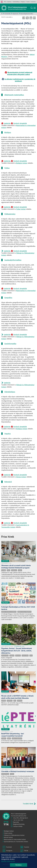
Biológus (8, 132)
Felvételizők (7, 14)
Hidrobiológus (10, 392)
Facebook (24, 18)
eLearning (34, 2)
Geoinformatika (10, 344)
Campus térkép (18, 826)
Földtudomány (10, 214)
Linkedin (31, 18)
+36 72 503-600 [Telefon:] (18, 820)
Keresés (32, 8)
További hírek (28, 804)
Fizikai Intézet (21, 209)
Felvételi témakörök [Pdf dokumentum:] (20, 123)
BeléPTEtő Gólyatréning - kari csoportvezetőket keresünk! (13, 735)
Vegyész (8, 434)
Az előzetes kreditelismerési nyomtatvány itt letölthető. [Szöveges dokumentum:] (20, 80)
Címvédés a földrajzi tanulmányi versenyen (18, 771)
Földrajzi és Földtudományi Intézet (14, 835)
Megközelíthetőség (19, 824)
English (2, 2)
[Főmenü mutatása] (35, 8)
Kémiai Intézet (21, 477)
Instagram (9, 851)
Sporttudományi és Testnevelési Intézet (16, 842)
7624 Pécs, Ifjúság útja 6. (21, 818)
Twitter (27, 18)
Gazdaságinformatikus (13, 260)
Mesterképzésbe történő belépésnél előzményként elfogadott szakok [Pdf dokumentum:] (20, 73)
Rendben (19, 865)
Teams (28, 2)
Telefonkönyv (16, 2)
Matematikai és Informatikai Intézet (15, 840)
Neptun (23, 2)
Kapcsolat (16, 822)
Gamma (9, 2)
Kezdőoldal (2, 14)
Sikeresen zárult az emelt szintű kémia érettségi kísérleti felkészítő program (16, 567)
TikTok (26, 851)
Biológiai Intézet (22, 163)
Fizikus (7, 168)
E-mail (34, 18)
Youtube (27, 847)
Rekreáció (8, 482)
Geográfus (8, 298)
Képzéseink (15, 14)
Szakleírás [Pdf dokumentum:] (7, 123)
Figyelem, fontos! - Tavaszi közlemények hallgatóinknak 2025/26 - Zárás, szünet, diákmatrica (17, 651)
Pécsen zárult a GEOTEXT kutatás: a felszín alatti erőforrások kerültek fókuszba (17, 697)
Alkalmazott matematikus (14, 95)
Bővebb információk (8, 861)
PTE (5, 2)
